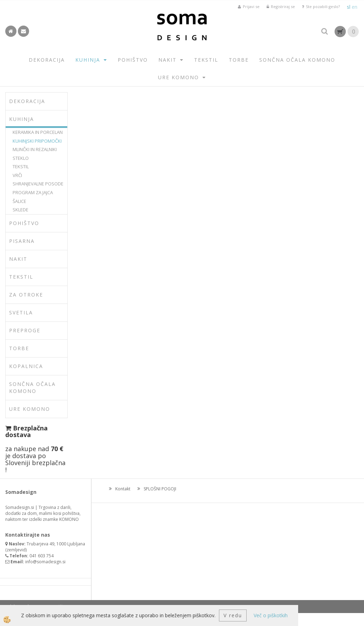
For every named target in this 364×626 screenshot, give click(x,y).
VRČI (17, 175)
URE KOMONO (178, 77)
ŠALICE (19, 201)
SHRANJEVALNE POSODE (38, 184)
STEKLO (21, 158)
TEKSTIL (206, 60)
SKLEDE (20, 210)
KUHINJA (88, 60)
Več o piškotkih (271, 615)
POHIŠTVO (133, 60)
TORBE (239, 60)
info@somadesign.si (45, 562)
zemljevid (16, 550)
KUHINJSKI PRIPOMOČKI (37, 141)
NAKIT (167, 60)
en (355, 7)
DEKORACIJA (47, 60)
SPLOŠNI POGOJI (160, 489)
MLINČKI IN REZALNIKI (35, 149)
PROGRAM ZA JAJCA (33, 192)
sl (349, 7)
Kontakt (123, 489)
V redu (233, 615)
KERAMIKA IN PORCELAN (38, 132)
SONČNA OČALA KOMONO (297, 60)
